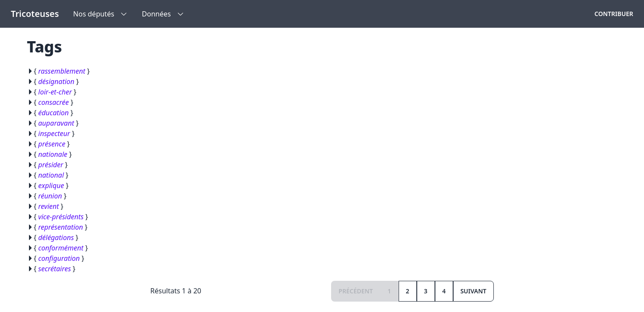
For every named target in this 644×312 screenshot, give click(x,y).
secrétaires (55, 269)
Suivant (473, 291)
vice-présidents (61, 217)
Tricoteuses (35, 14)
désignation (56, 81)
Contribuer (614, 14)
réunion (50, 196)
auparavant (56, 123)
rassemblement (62, 71)
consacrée (53, 102)
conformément (61, 248)
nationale (53, 154)
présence (52, 144)
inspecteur (54, 133)
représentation (61, 227)
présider (51, 165)
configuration (59, 258)
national (51, 175)
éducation (53, 113)
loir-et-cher (55, 92)
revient (48, 206)
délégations (56, 237)
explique (51, 185)
